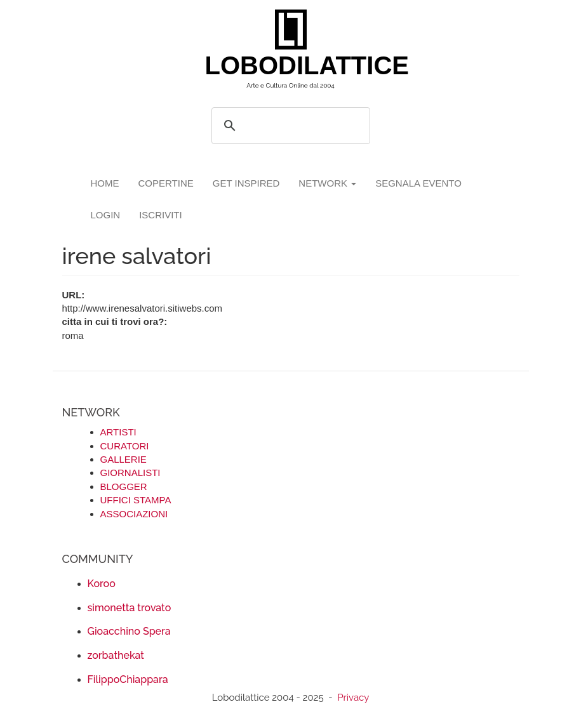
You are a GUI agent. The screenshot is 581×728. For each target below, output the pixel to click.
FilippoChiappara (128, 679)
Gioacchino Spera (129, 631)
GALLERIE (124, 459)
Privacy (353, 698)
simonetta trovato (130, 608)
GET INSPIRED (246, 183)
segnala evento (418, 183)
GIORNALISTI (130, 473)
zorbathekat (116, 655)
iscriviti (161, 215)
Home (105, 183)
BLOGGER (124, 486)
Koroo (102, 584)
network (327, 183)
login (106, 215)
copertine (166, 183)
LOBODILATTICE (296, 65)
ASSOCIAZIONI (134, 514)
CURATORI (125, 446)
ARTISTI (118, 432)
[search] (289, 126)
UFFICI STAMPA (136, 500)
